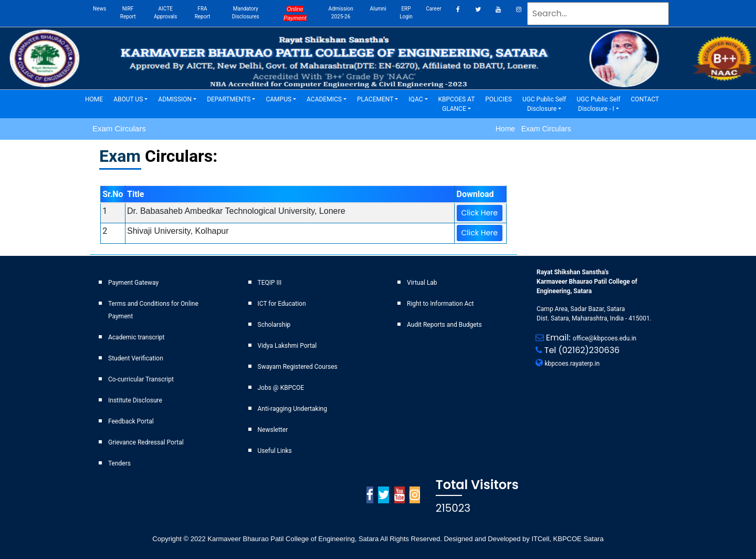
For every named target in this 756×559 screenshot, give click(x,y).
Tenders (119, 463)
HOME (97, 99)
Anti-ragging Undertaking (292, 409)
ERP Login (406, 13)
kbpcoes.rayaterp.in (573, 364)
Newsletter (273, 430)
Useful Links (275, 451)
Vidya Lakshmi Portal (287, 346)
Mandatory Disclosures (246, 13)
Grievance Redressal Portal (146, 442)
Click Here (480, 213)
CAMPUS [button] (279, 99)
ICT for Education (282, 304)
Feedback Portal (131, 421)
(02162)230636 (589, 350)
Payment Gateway (133, 283)
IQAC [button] (416, 99)
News (99, 9)
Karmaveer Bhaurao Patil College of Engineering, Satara (292, 539)
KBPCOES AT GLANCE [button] (457, 104)
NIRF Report (128, 13)
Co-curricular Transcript (141, 379)
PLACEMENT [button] (375, 99)
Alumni (378, 9)
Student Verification (136, 358)
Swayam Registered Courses (298, 367)
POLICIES (501, 99)
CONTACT (648, 99)
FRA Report (203, 13)
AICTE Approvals (165, 13)
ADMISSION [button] (175, 99)
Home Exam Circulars (533, 129)
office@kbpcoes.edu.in (605, 338)
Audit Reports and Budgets (444, 325)
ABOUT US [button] (128, 99)
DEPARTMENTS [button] (229, 99)
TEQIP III (270, 283)
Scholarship (274, 325)
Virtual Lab (422, 283)
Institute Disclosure (135, 400)
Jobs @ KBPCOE (281, 388)
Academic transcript (136, 337)
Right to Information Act (440, 304)
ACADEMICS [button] (324, 99)
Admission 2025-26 (340, 13)
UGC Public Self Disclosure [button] (544, 104)
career (433, 9)
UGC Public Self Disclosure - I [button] (598, 104)
